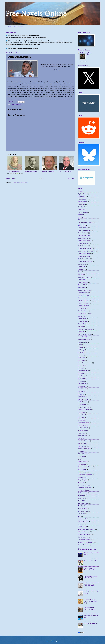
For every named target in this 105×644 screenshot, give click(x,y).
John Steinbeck (82, 384)
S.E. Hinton (81, 482)
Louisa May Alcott (83, 425)
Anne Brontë (82, 207)
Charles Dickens (83, 228)
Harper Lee (81, 332)
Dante (80, 272)
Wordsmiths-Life (17, 104)
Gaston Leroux (82, 308)
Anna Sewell (82, 204)
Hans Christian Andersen (85, 329)
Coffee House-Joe (83, 243)
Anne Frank (81, 209)
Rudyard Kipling (83, 480)
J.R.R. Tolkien (82, 358)
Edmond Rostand (83, 282)
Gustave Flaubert (83, 324)
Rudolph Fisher (82, 477)
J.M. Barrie (81, 355)
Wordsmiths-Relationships (86, 542)
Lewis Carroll (82, 415)
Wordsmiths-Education (85, 534)
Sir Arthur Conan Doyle (85, 488)
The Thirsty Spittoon (86, 53)
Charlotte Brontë (83, 233)
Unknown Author (83, 511)
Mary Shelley (82, 438)
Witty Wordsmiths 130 (48, 171)
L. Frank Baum (82, 404)
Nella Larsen (82, 451)
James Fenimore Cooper (85, 363)
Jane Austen (81, 368)
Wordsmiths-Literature (85, 540)
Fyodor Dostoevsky (84, 306)
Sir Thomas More (83, 493)
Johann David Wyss (84, 371)
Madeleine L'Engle (83, 428)
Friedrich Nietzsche (84, 303)
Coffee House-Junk (84, 246)
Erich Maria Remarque (84, 290)
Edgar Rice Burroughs (84, 277)
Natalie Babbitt (82, 443)
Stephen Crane (82, 498)
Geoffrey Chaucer (83, 311)
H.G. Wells (81, 326)
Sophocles (81, 495)
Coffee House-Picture (84, 256)
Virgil (80, 516)
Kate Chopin (82, 397)
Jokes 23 (88, 54)
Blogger (56, 641)
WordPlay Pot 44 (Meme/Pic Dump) (89, 608)
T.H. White (81, 501)
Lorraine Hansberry (84, 423)
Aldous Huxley (82, 196)
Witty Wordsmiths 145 (31, 171)
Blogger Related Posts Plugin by (15, 173)
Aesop (80, 191)
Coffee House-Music (84, 254)
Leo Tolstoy (81, 412)
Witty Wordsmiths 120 (65, 171)
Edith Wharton (82, 280)
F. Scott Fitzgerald (83, 295)
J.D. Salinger (81, 350)
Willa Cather (82, 524)
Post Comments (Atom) (21, 183)
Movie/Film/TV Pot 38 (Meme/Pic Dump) (91, 577)
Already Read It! (83, 202)
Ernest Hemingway (84, 293)
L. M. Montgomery (83, 407)
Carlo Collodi (82, 225)
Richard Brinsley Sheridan (85, 467)
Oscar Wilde (82, 456)
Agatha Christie (83, 194)
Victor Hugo (82, 514)
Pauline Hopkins (83, 462)
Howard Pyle (82, 347)
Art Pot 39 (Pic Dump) (90, 560)
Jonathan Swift (82, 386)
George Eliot (82, 316)
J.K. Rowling (81, 352)
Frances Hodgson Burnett (86, 298)
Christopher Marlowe (84, 235)
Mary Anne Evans (83, 436)
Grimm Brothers (83, 321)
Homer (80, 345)
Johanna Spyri (82, 373)
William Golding (83, 527)
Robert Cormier (83, 472)
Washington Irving (83, 521)
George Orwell (82, 319)
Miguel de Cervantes (84, 441)
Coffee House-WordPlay (85, 261)
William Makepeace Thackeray (87, 529)
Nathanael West (83, 446)
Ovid (79, 459)
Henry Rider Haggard (84, 339)
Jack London (82, 360)
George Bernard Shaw (84, 313)
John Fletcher (82, 376)
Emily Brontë (82, 287)
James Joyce (81, 365)
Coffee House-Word (84, 259)
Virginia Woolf (82, 519)
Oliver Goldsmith (83, 454)
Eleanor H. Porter (83, 285)
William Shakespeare (84, 532)
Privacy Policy (18, 26)
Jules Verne (81, 394)
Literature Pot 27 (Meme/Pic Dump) (89, 585)
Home (9, 26)
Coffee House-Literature (85, 248)
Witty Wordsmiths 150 (14, 171)
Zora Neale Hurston (84, 545)
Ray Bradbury (82, 464)
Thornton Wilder (83, 508)
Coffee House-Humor (84, 241)
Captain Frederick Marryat (86, 222)
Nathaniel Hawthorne (84, 449)
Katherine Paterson (84, 399)
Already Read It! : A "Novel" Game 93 (90, 569)
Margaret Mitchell (83, 430)
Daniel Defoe (82, 267)
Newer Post (11, 179)
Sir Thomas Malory (83, 490)
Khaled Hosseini (83, 402)
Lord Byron (81, 420)
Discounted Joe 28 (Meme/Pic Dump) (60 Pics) (90, 601)
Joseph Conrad (82, 389)
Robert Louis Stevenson (85, 475)
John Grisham (82, 378)
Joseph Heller (82, 391)
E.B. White (81, 274)
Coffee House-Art (83, 238)
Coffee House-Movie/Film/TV (87, 251)
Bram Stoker (82, 217)
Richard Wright (82, 469)
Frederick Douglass (84, 300)
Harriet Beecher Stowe (85, 334)
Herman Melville (83, 342)
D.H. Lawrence (82, 264)
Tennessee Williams (84, 503)
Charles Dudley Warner (85, 230)
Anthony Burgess (83, 212)
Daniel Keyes (82, 269)
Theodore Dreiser (83, 506)
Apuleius (81, 215)
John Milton (81, 381)
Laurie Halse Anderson (85, 410)
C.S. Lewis (81, 220)
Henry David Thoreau (84, 337)
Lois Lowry (81, 417)
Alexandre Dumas (83, 199)
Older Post (71, 179)
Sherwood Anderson (84, 485)
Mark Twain (81, 433)
